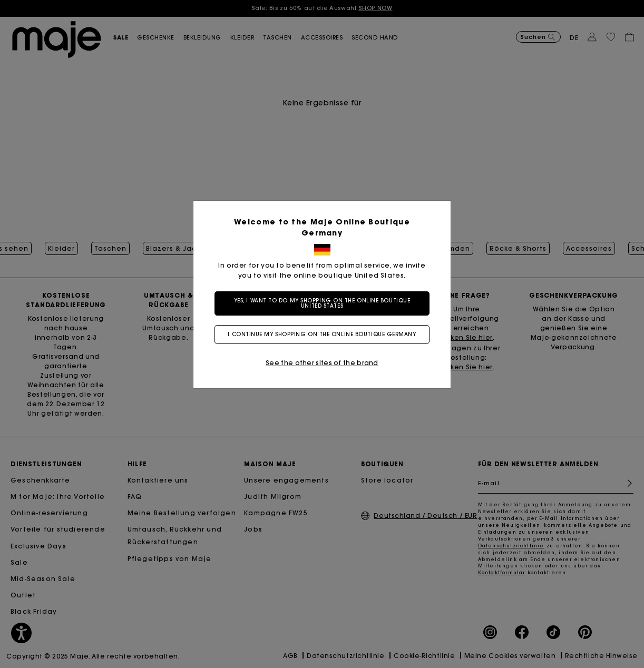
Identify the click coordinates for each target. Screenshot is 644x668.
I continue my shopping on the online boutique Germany (322, 334)
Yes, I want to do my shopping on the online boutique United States (322, 303)
